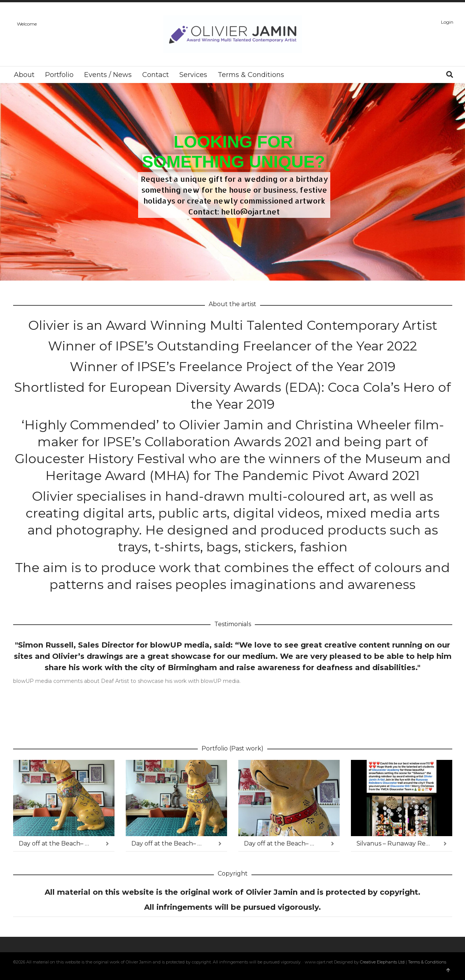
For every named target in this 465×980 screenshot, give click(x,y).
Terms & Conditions (427, 962)
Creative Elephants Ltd (383, 962)
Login (447, 22)
